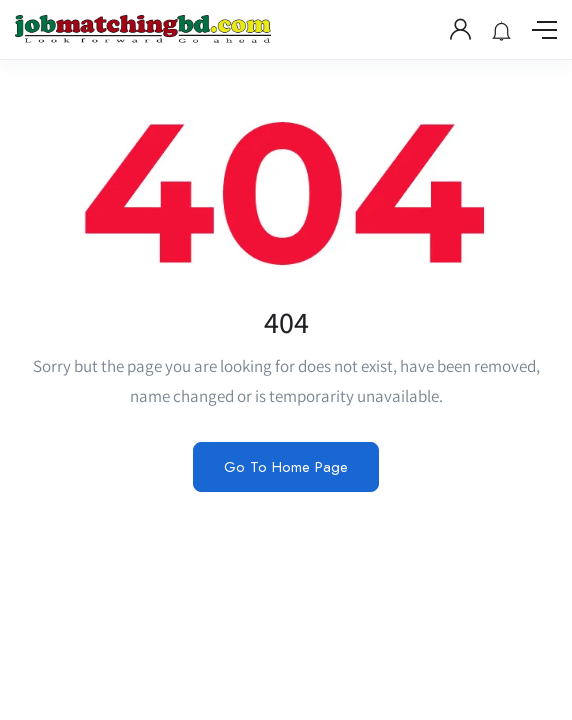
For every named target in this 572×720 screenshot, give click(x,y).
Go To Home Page (286, 467)
